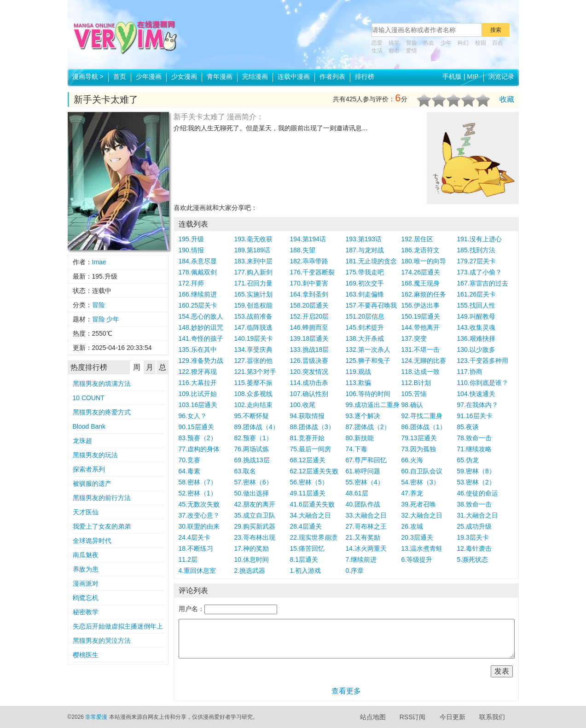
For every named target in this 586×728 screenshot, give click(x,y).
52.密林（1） (198, 493)
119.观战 (358, 372)
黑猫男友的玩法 (95, 455)
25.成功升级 (474, 526)
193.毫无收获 (253, 239)
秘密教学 (86, 612)
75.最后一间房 (310, 449)
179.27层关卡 (477, 261)
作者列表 (332, 76)
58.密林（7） (198, 482)
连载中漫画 (294, 76)
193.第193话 (364, 239)
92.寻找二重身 (422, 416)
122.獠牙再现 (198, 372)
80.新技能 (360, 438)
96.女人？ (193, 416)
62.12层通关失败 (314, 471)
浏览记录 (501, 76)
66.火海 (412, 460)
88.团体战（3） (312, 427)
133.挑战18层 (310, 349)
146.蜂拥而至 (309, 327)
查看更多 (346, 691)
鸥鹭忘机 (86, 598)
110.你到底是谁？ (483, 383)
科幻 (463, 43)
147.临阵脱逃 (253, 327)
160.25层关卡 (198, 305)
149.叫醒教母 (476, 316)
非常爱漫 (96, 717)
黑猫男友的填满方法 (102, 384)
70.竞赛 (189, 460)
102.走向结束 (253, 405)
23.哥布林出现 (255, 537)
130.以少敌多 (476, 349)
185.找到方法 (476, 250)
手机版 (452, 76)
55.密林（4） (365, 482)
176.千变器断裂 (312, 272)
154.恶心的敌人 (201, 316)
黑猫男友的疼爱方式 (102, 412)
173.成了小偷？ (479, 272)
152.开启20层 (310, 316)
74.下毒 (357, 449)
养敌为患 (86, 569)
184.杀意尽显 (198, 261)
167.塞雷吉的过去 (483, 283)
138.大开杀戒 (365, 338)
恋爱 (377, 43)
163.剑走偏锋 (365, 294)
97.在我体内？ (478, 405)
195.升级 (191, 239)
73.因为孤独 (419, 449)
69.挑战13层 (252, 460)
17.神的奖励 (252, 548)
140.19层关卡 (254, 338)
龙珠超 (82, 441)
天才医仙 (86, 512)
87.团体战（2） (368, 427)
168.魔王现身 (421, 283)
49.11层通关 (308, 493)
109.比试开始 (198, 394)
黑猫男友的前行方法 (102, 498)
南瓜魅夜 (86, 555)
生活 (377, 51)
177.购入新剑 (253, 272)
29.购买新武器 (255, 526)
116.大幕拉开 (198, 383)
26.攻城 (412, 526)
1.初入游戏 (306, 571)
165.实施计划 (253, 294)
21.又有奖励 (363, 537)
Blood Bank (89, 426)
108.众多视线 (253, 394)
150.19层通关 (421, 316)
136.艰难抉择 (476, 338)
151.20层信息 (365, 316)
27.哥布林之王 (366, 526)
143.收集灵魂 (476, 327)
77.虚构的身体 (199, 449)
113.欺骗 (358, 383)
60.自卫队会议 (422, 471)
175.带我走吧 (365, 272)
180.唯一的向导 (424, 261)
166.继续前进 (198, 294)
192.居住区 (417, 239)
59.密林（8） (476, 471)
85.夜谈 (468, 427)
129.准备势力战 (201, 361)
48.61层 (357, 493)
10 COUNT (89, 398)
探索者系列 (89, 469)
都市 (394, 51)
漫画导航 (88, 76)
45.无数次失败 (199, 504)
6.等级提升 (417, 559)
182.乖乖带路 (309, 261)
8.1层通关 (304, 559)
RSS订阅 (413, 717)
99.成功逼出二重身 (373, 405)
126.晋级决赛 (309, 361)
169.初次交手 (365, 283)
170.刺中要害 (309, 283)
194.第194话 (308, 239)
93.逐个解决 (363, 416)
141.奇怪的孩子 (201, 338)
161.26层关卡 (477, 294)
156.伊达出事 (421, 305)
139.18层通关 (310, 338)
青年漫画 (220, 76)
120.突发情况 (309, 372)
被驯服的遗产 (92, 483)
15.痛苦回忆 (307, 548)
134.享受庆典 (253, 349)
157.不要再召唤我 (371, 305)
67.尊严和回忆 (366, 460)
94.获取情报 (307, 416)
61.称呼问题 (363, 471)
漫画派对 (86, 583)
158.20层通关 (310, 305)
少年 (446, 43)
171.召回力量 (253, 283)
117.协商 (470, 372)
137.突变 (414, 338)
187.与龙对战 (365, 250)
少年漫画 (149, 76)
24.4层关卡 (194, 537)
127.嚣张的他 (253, 361)
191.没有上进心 (479, 239)
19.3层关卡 (473, 537)
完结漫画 (255, 76)
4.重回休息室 (197, 571)
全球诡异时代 (92, 541)
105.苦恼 (414, 394)
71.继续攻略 (474, 449)
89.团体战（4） (257, 427)
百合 (498, 43)
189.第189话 (252, 250)
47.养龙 (412, 493)
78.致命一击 (474, 438)
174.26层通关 (421, 272)
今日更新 (453, 717)
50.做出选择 (252, 493)
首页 (120, 76)
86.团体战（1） (424, 427)
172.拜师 (191, 283)
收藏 (507, 99)
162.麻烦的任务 (424, 294)
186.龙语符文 (421, 250)
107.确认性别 (309, 394)
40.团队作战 (363, 504)
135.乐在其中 (198, 349)
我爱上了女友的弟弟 (102, 526)
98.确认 (412, 405)
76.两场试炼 (252, 449)
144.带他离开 (421, 327)
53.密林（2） (476, 482)
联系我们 (492, 717)
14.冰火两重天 (366, 548)
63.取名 (245, 471)
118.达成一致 (421, 372)
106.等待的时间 (368, 394)
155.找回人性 (476, 305)
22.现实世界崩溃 (314, 537)
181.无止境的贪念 (371, 261)
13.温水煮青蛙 (422, 548)
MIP (473, 76)
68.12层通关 (308, 460)
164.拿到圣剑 (309, 294)
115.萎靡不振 (253, 383)
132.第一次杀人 (368, 349)
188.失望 (303, 250)
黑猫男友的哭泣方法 (102, 641)
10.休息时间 (252, 559)
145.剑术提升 (365, 327)
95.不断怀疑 (252, 416)
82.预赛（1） (253, 438)
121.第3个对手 (255, 372)
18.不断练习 (196, 548)
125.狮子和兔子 (368, 361)
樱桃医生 (86, 655)
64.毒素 (189, 471)
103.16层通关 (198, 405)
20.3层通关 (417, 537)
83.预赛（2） (198, 438)
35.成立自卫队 (255, 515)
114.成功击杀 (309, 383)
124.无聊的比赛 (424, 361)
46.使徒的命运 (478, 493)
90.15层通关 (196, 427)
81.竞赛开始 (307, 438)
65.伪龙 (468, 460)
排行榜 (365, 76)
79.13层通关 (419, 438)
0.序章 (355, 571)
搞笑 (394, 43)
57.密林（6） (253, 482)
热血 (429, 43)
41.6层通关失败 (312, 504)
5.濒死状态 (473, 559)
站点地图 (373, 717)
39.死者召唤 (419, 504)
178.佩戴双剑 (198, 272)
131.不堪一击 (421, 349)
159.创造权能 (253, 305)
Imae (99, 262)
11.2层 (188, 559)
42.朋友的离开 (255, 504)
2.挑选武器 (250, 571)
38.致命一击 (474, 504)
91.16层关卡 (475, 416)
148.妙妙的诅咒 (201, 327)
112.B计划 (416, 383)
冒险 (412, 43)
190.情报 (191, 250)
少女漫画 (184, 76)
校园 (481, 43)
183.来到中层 (253, 261)
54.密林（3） (421, 482)
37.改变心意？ (199, 515)
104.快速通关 (476, 394)
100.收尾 (303, 405)
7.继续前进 (361, 559)
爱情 (412, 51)
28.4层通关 (306, 526)
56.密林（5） (309, 482)
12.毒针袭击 (474, 548)
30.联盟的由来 (199, 526)
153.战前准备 (253, 316)
